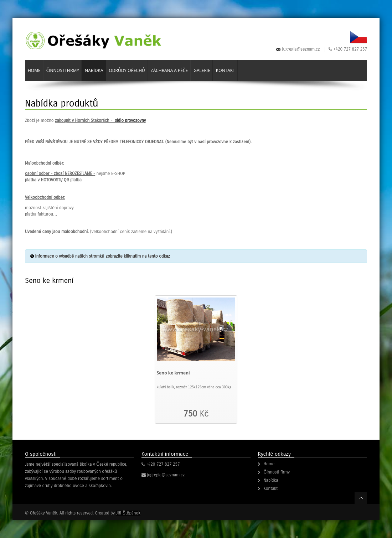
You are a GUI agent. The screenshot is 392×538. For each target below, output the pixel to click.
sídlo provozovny (130, 120)
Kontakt (226, 70)
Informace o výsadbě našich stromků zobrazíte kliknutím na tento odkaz (103, 256)
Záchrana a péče (169, 70)
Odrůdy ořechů (127, 70)
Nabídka (94, 70)
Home (34, 70)
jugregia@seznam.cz (301, 49)
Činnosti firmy (63, 70)
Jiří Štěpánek (128, 513)
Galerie (202, 70)
